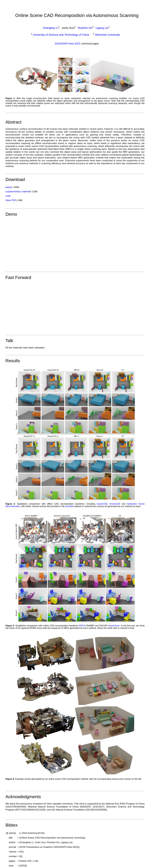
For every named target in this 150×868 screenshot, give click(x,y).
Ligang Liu (102, 28)
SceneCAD (115, 504)
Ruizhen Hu (85, 28)
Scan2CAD (102, 504)
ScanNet (69, 506)
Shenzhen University (107, 35)
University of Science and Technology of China (61, 35)
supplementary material (18, 191)
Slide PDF (11, 200)
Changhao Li (50, 28)
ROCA (82, 626)
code (8, 196)
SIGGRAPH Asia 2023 (67, 44)
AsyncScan (114, 626)
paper (8, 187)
